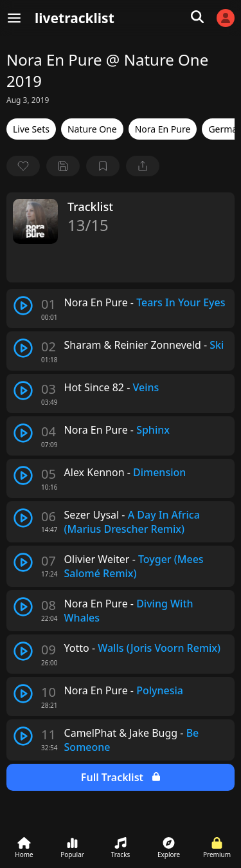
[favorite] (23, 166)
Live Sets (31, 129)
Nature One (92, 129)
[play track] (23, 306)
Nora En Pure (163, 129)
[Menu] (14, 18)
